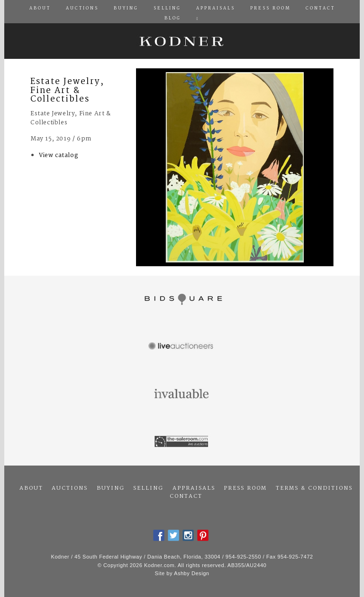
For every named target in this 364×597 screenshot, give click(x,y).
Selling (148, 488)
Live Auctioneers (182, 347)
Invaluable (182, 394)
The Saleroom (182, 442)
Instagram (188, 535)
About (31, 488)
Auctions (70, 488)
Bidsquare (182, 299)
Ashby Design (191, 573)
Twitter (173, 535)
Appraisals (194, 488)
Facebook (159, 535)
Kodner (182, 41)
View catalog (58, 155)
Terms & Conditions (314, 488)
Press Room (245, 488)
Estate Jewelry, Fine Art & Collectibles (67, 91)
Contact (186, 496)
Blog (173, 19)
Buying (111, 488)
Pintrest (203, 535)
